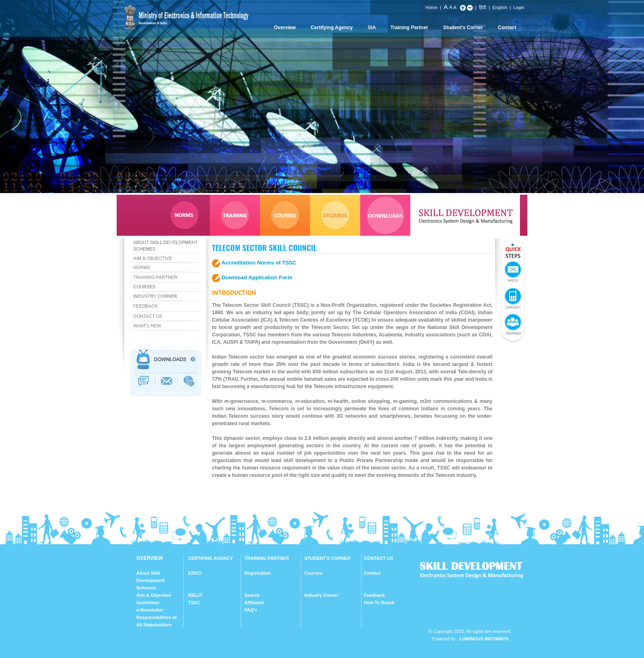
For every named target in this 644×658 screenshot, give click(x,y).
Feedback (374, 595)
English (500, 7)
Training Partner (409, 28)
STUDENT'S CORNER (328, 558)
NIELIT (195, 595)
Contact (507, 28)
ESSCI (195, 573)
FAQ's (251, 610)
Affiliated (254, 603)
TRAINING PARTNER (267, 558)
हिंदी (483, 7)
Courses (313, 573)
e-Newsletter (150, 610)
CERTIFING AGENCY (210, 558)
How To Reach (379, 603)
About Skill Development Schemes (151, 580)
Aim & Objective (154, 595)
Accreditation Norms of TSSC (259, 263)
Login (519, 7)
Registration (258, 573)
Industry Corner (321, 595)
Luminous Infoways (484, 639)
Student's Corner (463, 28)
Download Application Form (257, 277)
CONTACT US (378, 558)
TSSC (194, 603)
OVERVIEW (149, 558)
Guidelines (148, 603)
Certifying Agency (331, 28)
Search (252, 595)
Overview (285, 28)
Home (431, 7)
